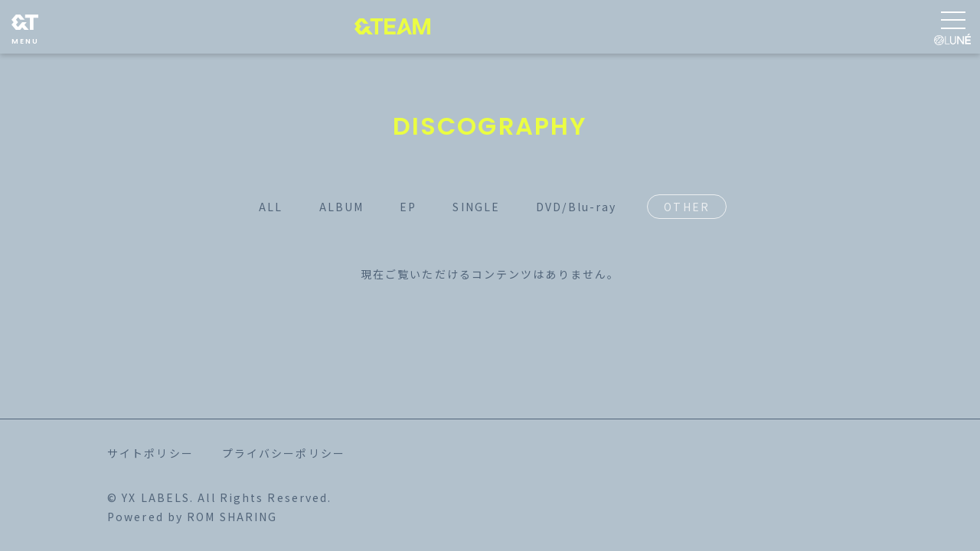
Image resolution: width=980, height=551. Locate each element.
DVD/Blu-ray (576, 207)
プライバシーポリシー (284, 453)
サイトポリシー (150, 453)
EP (408, 207)
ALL (271, 207)
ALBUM (342, 207)
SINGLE (476, 207)
